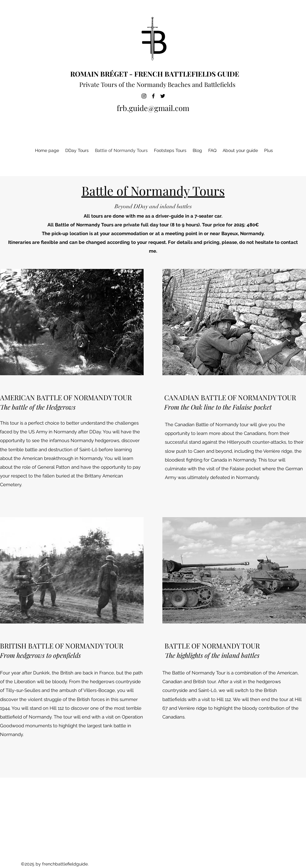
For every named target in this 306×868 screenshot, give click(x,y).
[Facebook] (153, 96)
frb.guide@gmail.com (153, 108)
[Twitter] (163, 96)
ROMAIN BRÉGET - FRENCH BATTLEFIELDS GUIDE (155, 74)
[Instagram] (144, 96)
